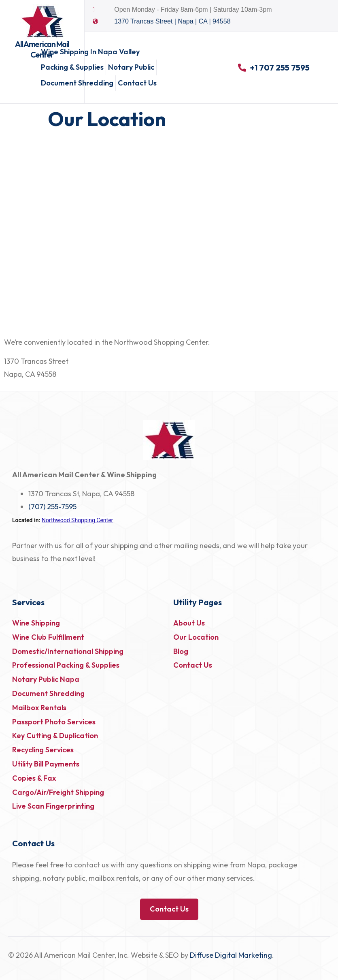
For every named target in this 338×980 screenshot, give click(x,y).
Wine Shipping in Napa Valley (92, 52)
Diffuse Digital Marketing (231, 955)
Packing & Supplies (72, 67)
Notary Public (131, 67)
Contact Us (137, 83)
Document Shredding (77, 83)
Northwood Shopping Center (77, 520)
